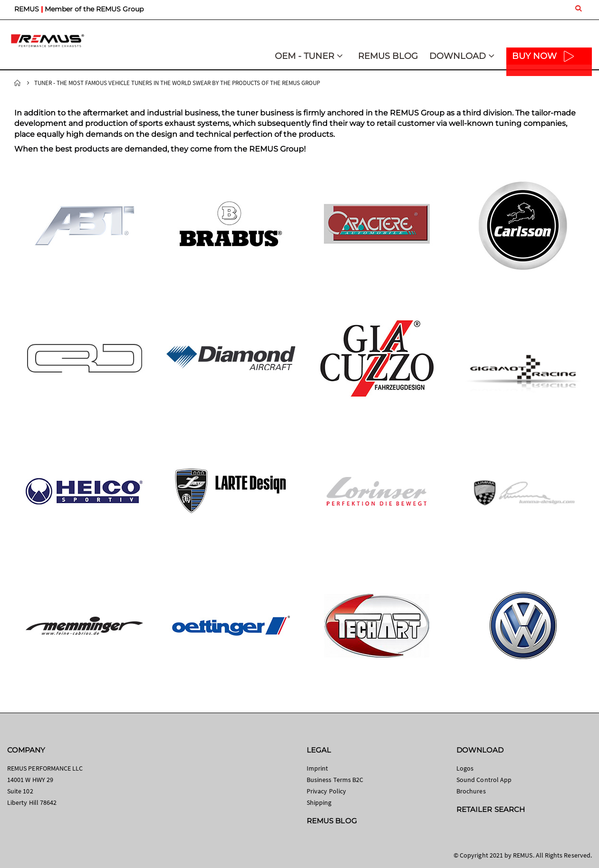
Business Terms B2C (335, 780)
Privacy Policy (326, 791)
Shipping (319, 802)
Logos (465, 768)
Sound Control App (484, 780)
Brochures (471, 791)
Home (18, 83)
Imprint (317, 768)
